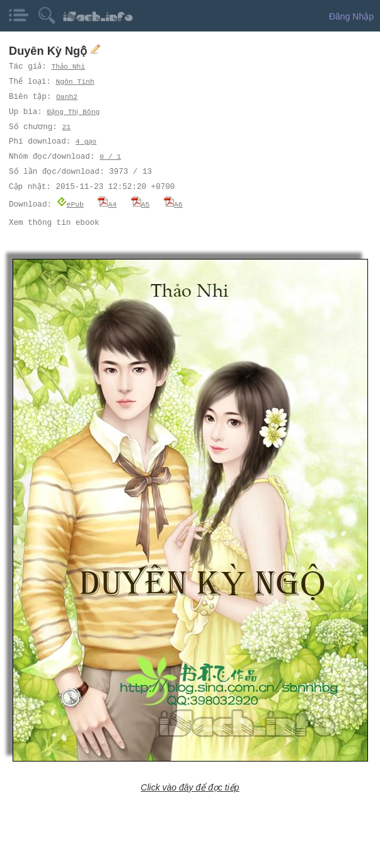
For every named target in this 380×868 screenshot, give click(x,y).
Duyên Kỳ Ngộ (49, 51)
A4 (107, 204)
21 (66, 127)
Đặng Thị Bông (74, 112)
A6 (173, 204)
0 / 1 (110, 157)
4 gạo (86, 141)
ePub (70, 204)
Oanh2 (67, 97)
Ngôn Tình (76, 82)
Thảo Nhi (69, 66)
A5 (141, 204)
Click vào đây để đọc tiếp (190, 787)
